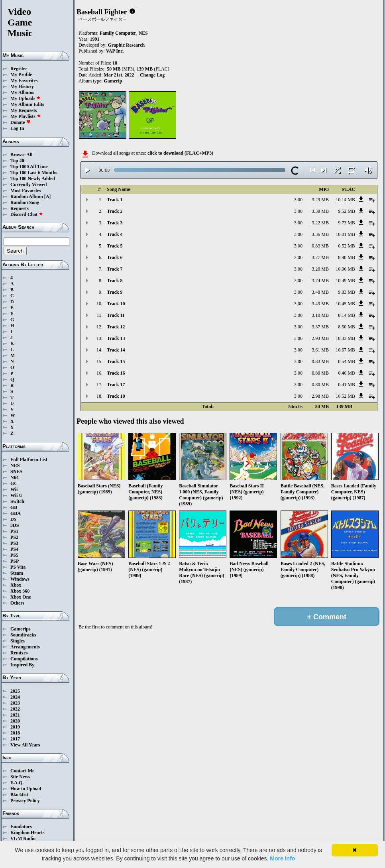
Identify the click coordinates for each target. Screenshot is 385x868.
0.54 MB (347, 361)
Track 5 (115, 246)
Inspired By (22, 665)
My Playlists (26, 116)
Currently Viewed (28, 185)
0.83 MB (320, 246)
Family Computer (118, 33)
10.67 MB (345, 350)
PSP (15, 561)
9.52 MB (347, 211)
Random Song (25, 202)
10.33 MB (345, 338)
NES (15, 465)
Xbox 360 (20, 591)
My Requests (24, 110)
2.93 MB (320, 338)
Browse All (21, 155)
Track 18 (116, 396)
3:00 (298, 200)
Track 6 (115, 257)
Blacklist (19, 795)
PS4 (14, 549)
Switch (17, 501)
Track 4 (115, 234)
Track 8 (115, 281)
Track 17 (116, 385)
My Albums (22, 92)
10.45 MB (345, 304)
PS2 (14, 537)
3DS (15, 525)
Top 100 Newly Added (33, 179)
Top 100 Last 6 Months (34, 173)
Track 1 (115, 200)
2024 (15, 697)
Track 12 (116, 327)
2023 (15, 703)
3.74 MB (320, 281)
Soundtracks (23, 635)
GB (14, 507)
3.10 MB (320, 315)
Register (19, 69)
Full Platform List (29, 460)
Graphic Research (126, 45)
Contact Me (22, 771)
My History (22, 86)
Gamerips (21, 629)
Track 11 (116, 315)
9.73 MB (347, 223)
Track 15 (116, 361)
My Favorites (24, 81)
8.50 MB (347, 327)
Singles (18, 641)
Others (17, 603)
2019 (15, 727)
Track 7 (115, 269)
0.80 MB (320, 373)
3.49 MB (320, 304)
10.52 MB (345, 396)
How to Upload (26, 789)
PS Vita (18, 567)
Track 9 (115, 292)
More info (282, 858)
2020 (15, 721)
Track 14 (116, 350)
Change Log (152, 75)
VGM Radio (23, 839)
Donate (21, 122)
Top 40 (17, 161)
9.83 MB (347, 292)
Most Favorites (26, 190)
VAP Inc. (115, 51)
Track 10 (116, 304)
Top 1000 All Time (29, 167)
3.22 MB (320, 223)
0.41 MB (347, 385)
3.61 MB (320, 350)
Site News (20, 777)
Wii (14, 489)
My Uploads (26, 98)
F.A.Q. (17, 783)
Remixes (19, 653)
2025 (15, 691)
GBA (16, 513)
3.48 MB (320, 292)
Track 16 (116, 373)
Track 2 (115, 211)
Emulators (21, 827)
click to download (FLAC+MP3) (180, 153)
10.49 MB (345, 281)
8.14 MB (347, 315)
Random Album (27, 196)
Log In (17, 128)
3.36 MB (320, 234)
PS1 (14, 531)
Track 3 (115, 223)
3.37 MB (320, 327)
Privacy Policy (25, 801)
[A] (48, 196)
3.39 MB (320, 211)
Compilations (24, 659)
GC (14, 483)
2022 (15, 709)
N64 (15, 477)
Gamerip (113, 81)
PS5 (14, 555)
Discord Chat (27, 214)
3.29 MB (320, 200)
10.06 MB (345, 269)
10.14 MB (345, 200)
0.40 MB (347, 373)
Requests (20, 208)
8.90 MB (347, 257)
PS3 (14, 543)
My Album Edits (27, 104)
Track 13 (116, 338)
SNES (16, 471)
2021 (15, 715)
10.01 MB (345, 234)
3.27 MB (320, 257)
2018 (15, 733)
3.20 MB (320, 269)
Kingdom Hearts (27, 833)
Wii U (16, 495)
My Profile (21, 75)
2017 (15, 739)
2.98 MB (320, 396)
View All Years (25, 745)
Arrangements (25, 647)
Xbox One (21, 597)
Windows (20, 579)
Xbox (16, 585)
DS (13, 519)
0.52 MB (347, 246)
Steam (17, 573)
